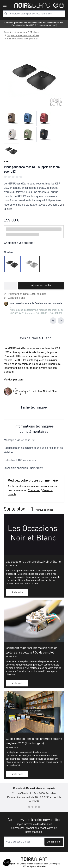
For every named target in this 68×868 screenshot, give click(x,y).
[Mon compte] (56, 5)
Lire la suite (17, 592)
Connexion (34, 490)
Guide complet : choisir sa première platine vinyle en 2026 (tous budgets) (34, 741)
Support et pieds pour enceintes (23, 35)
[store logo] (32, 5)
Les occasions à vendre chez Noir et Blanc (33, 562)
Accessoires (21, 32)
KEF (6, 161)
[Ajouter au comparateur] (61, 321)
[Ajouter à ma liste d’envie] (53, 321)
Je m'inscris (54, 842)
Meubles (34, 32)
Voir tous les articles (44, 510)
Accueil (8, 32)
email (54, 310)
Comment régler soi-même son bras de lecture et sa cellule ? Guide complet (32, 650)
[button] (34, 177)
